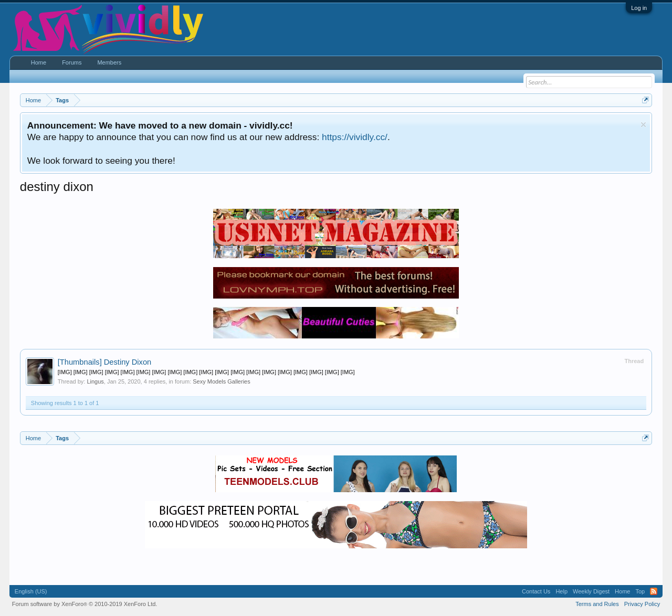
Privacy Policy (642, 604)
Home (39, 62)
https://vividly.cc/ (355, 137)
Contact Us (536, 591)
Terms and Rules (597, 604)
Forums (72, 62)
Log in (639, 8)
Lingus (95, 381)
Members (109, 62)
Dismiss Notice (643, 125)
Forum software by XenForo (85, 604)
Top (640, 591)
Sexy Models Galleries (221, 381)
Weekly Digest (591, 591)
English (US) (31, 591)
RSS (654, 591)
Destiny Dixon (104, 362)
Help (561, 591)
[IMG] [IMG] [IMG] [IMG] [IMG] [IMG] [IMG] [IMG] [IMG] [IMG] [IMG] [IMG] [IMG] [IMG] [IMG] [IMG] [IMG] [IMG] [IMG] (206, 372)
